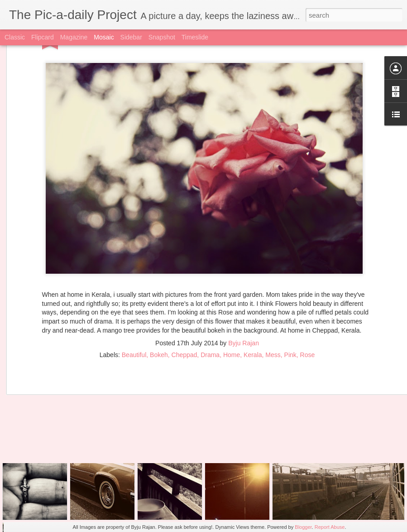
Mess (273, 304)
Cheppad (184, 304)
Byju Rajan (244, 292)
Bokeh (159, 304)
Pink (290, 304)
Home (232, 304)
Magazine (74, 37)
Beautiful (134, 304)
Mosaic (104, 37)
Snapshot (162, 37)
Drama (210, 304)
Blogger (303, 527)
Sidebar (131, 37)
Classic (15, 37)
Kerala (253, 304)
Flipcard (43, 37)
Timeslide (195, 37)
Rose (308, 304)
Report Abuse (330, 527)
